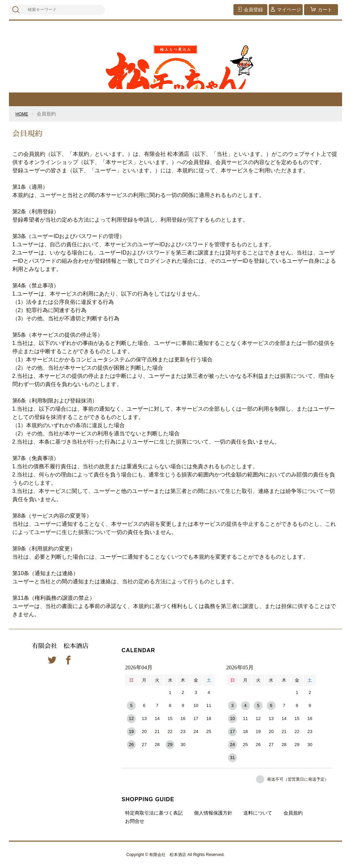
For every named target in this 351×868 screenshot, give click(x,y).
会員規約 (293, 813)
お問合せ (135, 821)
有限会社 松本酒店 (60, 646)
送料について (258, 813)
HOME (23, 114)
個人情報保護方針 (213, 813)
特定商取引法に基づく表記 (154, 813)
